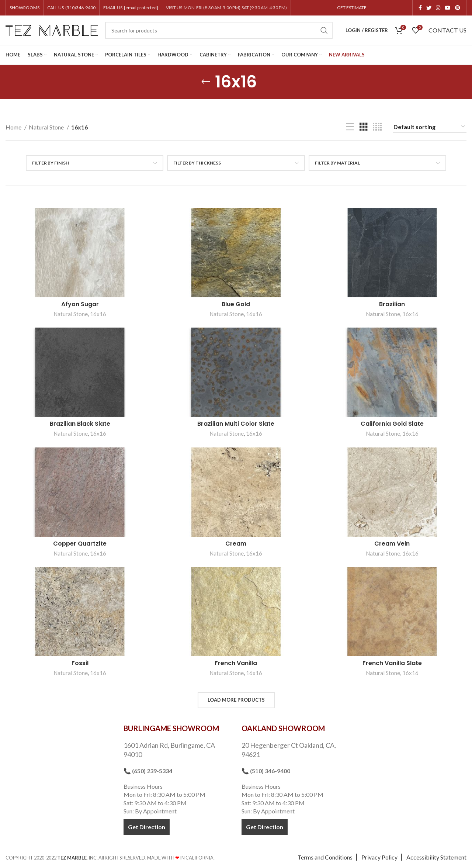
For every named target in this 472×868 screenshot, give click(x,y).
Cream (236, 544)
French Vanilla (236, 663)
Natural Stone (47, 127)
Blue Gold (236, 304)
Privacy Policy (379, 857)
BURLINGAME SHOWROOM (171, 728)
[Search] (219, 30)
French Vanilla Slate (392, 663)
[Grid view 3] (364, 127)
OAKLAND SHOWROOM (283, 728)
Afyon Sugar (80, 304)
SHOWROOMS (25, 8)
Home (14, 127)
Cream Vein (392, 544)
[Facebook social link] (420, 8)
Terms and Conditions (325, 857)
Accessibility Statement (436, 857)
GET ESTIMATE (352, 8)
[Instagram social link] (438, 8)
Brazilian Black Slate (80, 424)
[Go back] (206, 82)
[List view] (350, 127)
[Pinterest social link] (458, 8)
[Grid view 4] (377, 127)
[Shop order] (430, 127)
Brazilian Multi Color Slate (236, 424)
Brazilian (392, 304)
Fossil (80, 663)
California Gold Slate (392, 424)
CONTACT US (447, 30)
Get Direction (147, 827)
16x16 (98, 314)
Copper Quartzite (80, 544)
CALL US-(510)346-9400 (71, 8)
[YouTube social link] (448, 8)
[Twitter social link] (429, 8)
